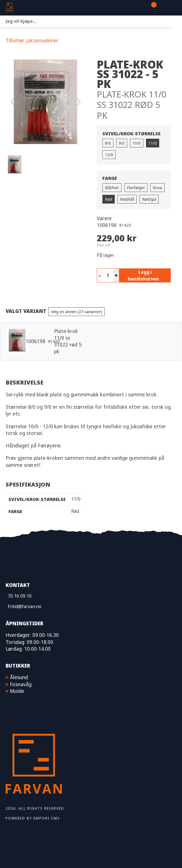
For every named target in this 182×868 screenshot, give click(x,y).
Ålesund (19, 677)
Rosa (157, 188)
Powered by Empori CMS (33, 818)
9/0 (122, 143)
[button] (46, 102)
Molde (17, 691)
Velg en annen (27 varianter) (77, 312)
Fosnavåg (21, 684)
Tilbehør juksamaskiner (32, 40)
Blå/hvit (112, 188)
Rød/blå (127, 199)
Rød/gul (149, 199)
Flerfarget (136, 188)
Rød (109, 199)
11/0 (153, 143)
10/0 (137, 143)
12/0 (109, 155)
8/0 (108, 143)
